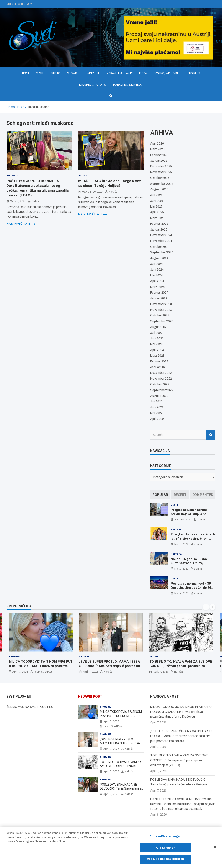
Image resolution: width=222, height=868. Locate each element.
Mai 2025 (156, 207)
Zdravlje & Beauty (120, 73)
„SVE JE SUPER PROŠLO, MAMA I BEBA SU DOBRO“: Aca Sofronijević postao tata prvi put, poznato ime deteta (110, 666)
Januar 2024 (159, 298)
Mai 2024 (157, 275)
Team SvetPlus (43, 672)
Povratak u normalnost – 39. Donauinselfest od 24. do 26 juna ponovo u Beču (191, 587)
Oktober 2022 (160, 384)
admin (201, 519)
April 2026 (157, 144)
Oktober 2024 (160, 247)
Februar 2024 (159, 293)
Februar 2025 (159, 224)
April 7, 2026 (20, 672)
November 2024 (161, 241)
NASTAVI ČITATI (21, 224)
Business (194, 73)
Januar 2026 (159, 161)
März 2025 (157, 218)
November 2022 (161, 379)
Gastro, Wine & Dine (167, 73)
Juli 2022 (156, 402)
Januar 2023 (159, 367)
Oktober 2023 (160, 315)
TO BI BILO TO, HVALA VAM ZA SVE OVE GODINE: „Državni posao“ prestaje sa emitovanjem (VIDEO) (181, 666)
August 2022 (159, 396)
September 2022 (162, 390)
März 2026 (157, 149)
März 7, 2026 (18, 201)
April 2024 (157, 281)
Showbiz (73, 73)
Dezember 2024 (161, 235)
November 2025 (161, 172)
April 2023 (157, 350)
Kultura (55, 73)
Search (211, 435)
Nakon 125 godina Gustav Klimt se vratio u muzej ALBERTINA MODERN (189, 563)
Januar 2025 (159, 230)
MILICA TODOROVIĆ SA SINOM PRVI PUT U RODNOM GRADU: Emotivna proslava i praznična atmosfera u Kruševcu (41, 666)
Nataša (36, 201)
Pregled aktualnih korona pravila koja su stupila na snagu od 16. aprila (189, 514)
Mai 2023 (156, 344)
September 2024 (162, 252)
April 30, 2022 (183, 519)
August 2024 (159, 258)
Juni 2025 (157, 201)
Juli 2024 (157, 264)
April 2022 (157, 419)
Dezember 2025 (161, 166)
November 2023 (161, 310)
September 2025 (162, 184)
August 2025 (159, 189)
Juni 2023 (157, 338)
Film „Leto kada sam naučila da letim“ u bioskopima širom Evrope (193, 538)
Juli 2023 (156, 333)
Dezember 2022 (161, 373)
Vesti (40, 73)
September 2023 (162, 321)
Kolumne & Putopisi (93, 85)
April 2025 (157, 212)
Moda (143, 73)
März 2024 (158, 287)
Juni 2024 (157, 270)
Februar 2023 (159, 362)
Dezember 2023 (161, 304)
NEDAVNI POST (90, 696)
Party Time (93, 73)
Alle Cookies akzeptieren (165, 861)
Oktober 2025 (160, 178)
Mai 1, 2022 (181, 544)
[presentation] (206, 607)
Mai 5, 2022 (181, 593)
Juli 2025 (156, 195)
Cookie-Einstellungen (165, 838)
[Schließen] (215, 849)
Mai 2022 (156, 413)
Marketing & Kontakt (128, 85)
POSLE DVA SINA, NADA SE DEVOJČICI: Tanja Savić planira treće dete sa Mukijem (121, 788)
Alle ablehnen (165, 850)
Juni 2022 (157, 407)
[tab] (160, 495)
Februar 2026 (159, 155)
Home (26, 73)
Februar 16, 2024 (92, 191)
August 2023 (159, 327)
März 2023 (157, 356)
